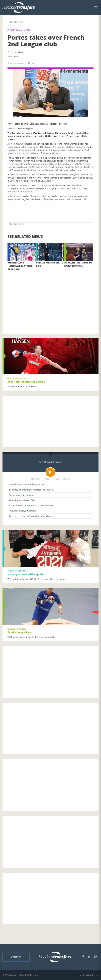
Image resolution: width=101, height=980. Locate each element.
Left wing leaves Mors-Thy (22, 500)
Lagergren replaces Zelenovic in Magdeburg (31, 516)
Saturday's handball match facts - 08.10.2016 (31, 490)
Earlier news (15, 22)
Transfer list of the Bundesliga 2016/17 (28, 484)
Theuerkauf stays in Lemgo (22, 511)
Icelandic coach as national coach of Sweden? (31, 505)
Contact (16, 957)
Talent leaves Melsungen (21, 495)
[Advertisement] (50, 299)
